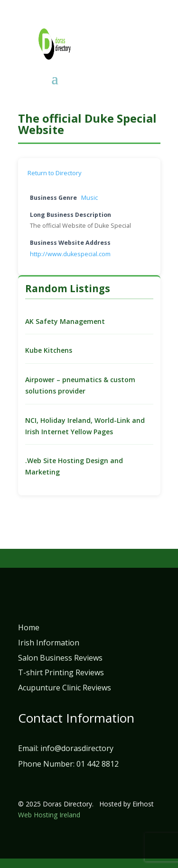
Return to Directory (55, 173)
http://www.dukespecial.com (70, 254)
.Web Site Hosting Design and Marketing (74, 466)
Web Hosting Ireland (49, 815)
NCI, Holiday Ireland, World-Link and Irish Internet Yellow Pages (85, 426)
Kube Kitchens (49, 350)
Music (89, 198)
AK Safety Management (65, 321)
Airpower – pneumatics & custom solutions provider (80, 385)
